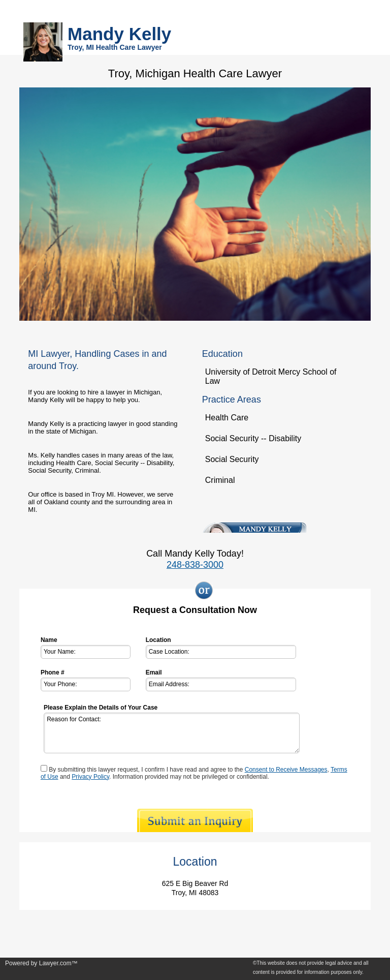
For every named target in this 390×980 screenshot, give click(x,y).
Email (154, 672)
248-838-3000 (195, 565)
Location (158, 640)
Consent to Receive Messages (286, 770)
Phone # (53, 672)
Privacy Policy (90, 777)
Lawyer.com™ (58, 963)
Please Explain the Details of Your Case (101, 708)
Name (49, 640)
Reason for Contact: (172, 733)
